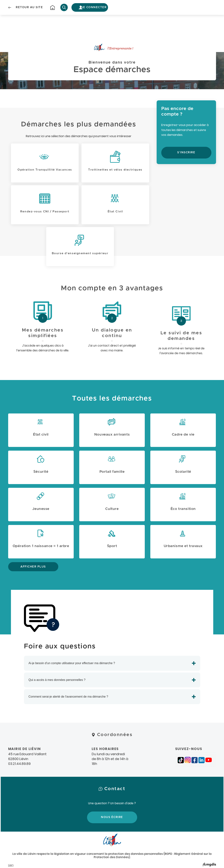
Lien (11, 865)
